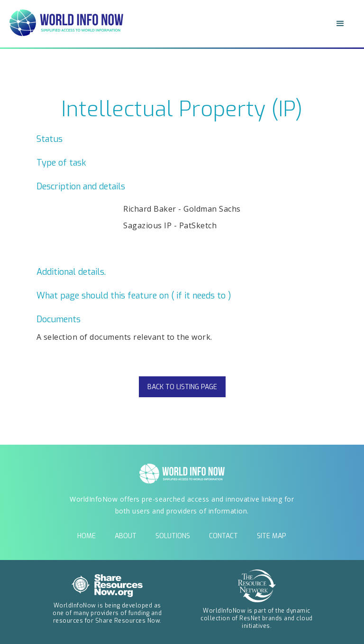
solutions (173, 536)
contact (223, 536)
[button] (340, 24)
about (126, 536)
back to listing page (182, 387)
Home (86, 536)
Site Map (272, 536)
